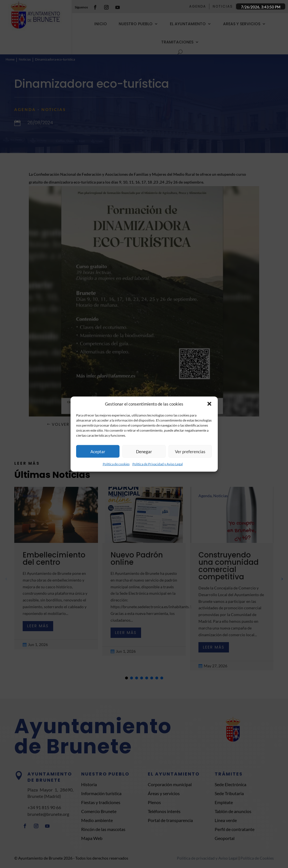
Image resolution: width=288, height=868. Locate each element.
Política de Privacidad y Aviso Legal (158, 464)
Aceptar (98, 452)
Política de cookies (116, 464)
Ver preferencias (190, 452)
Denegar (144, 452)
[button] (209, 404)
